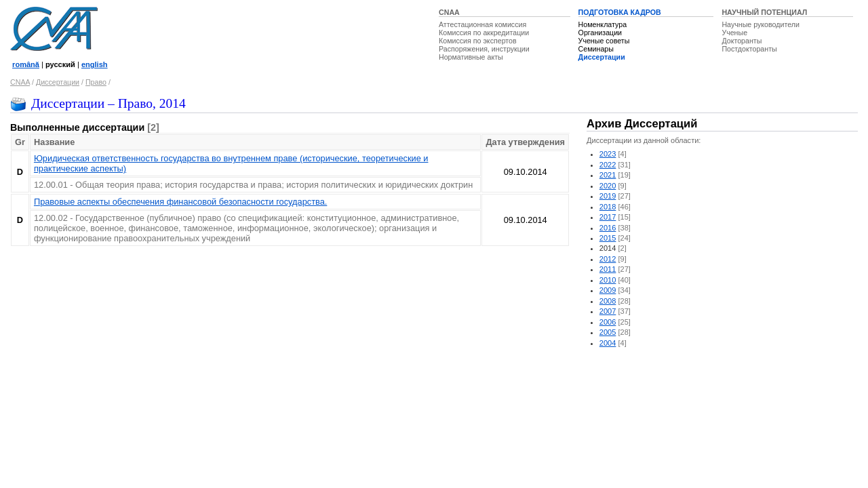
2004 (608, 343)
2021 (608, 175)
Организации (600, 33)
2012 (608, 259)
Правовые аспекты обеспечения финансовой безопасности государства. (180, 202)
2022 (608, 165)
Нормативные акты (471, 57)
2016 (608, 228)
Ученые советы (604, 41)
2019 (608, 196)
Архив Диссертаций (642, 124)
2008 (608, 301)
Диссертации (602, 57)
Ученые (734, 33)
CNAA (449, 12)
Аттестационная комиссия (482, 24)
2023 (608, 154)
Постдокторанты (749, 49)
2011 (608, 269)
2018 (608, 207)
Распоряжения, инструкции (484, 49)
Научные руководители (761, 24)
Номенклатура (603, 24)
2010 (608, 280)
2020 (608, 186)
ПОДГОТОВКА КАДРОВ (620, 12)
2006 (608, 322)
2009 (608, 290)
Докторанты (742, 41)
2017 (608, 217)
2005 (608, 332)
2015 (608, 238)
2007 (608, 311)
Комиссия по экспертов (478, 41)
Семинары (596, 49)
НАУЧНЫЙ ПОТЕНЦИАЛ (764, 12)
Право (96, 82)
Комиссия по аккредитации (484, 33)
